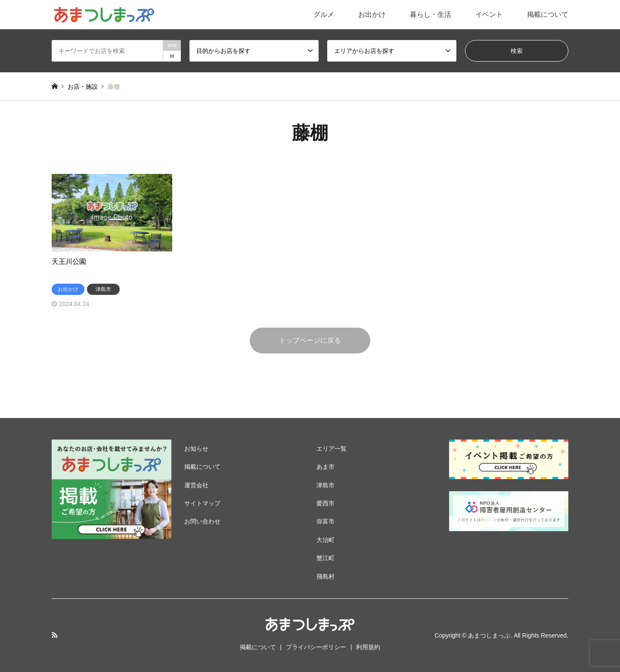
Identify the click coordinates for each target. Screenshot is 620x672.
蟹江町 (325, 558)
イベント (489, 14)
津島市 (325, 485)
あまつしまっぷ (489, 635)
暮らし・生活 (431, 14)
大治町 (325, 540)
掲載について (548, 14)
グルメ (324, 14)
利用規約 (368, 647)
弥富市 (325, 521)
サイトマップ (202, 503)
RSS (55, 635)
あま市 (325, 467)
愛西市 (325, 503)
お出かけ (372, 14)
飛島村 (325, 576)
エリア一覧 (332, 449)
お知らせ (196, 449)
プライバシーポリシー (316, 647)
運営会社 (196, 485)
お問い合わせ (202, 521)
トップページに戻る (310, 340)
